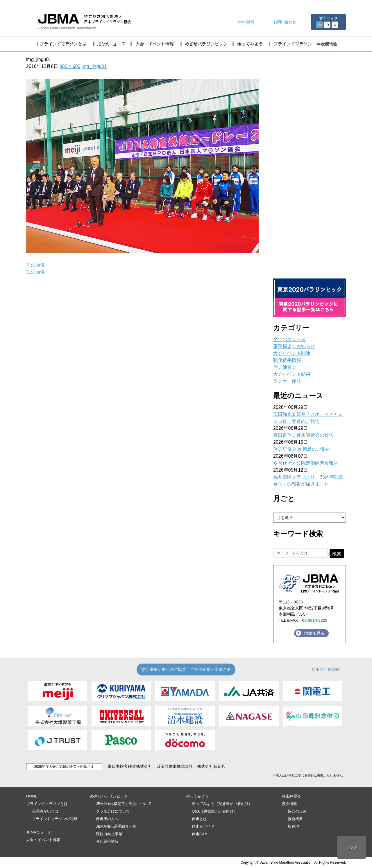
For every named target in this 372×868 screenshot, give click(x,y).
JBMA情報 (246, 22)
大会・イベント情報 (43, 840)
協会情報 (289, 804)
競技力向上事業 (109, 834)
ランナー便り (287, 381)
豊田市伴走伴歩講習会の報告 (303, 435)
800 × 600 (70, 66)
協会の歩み (297, 811)
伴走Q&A (200, 834)
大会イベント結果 (292, 374)
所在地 (293, 826)
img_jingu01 (94, 66)
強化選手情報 (287, 360)
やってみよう (197, 796)
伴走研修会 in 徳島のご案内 (302, 449)
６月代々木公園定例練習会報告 (306, 463)
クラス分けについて (113, 811)
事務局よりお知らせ (294, 346)
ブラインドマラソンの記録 (55, 819)
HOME (32, 796)
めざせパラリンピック (109, 796)
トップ (352, 847)
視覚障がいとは (45, 811)
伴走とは (199, 819)
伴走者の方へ (107, 819)
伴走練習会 (285, 367)
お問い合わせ (285, 22)
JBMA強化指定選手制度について (124, 804)
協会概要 (295, 819)
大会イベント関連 (292, 353)
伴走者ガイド (203, 826)
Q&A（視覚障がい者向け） (215, 811)
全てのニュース (289, 339)
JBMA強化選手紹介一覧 (116, 826)
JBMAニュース (39, 832)
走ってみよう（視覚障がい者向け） (222, 804)
